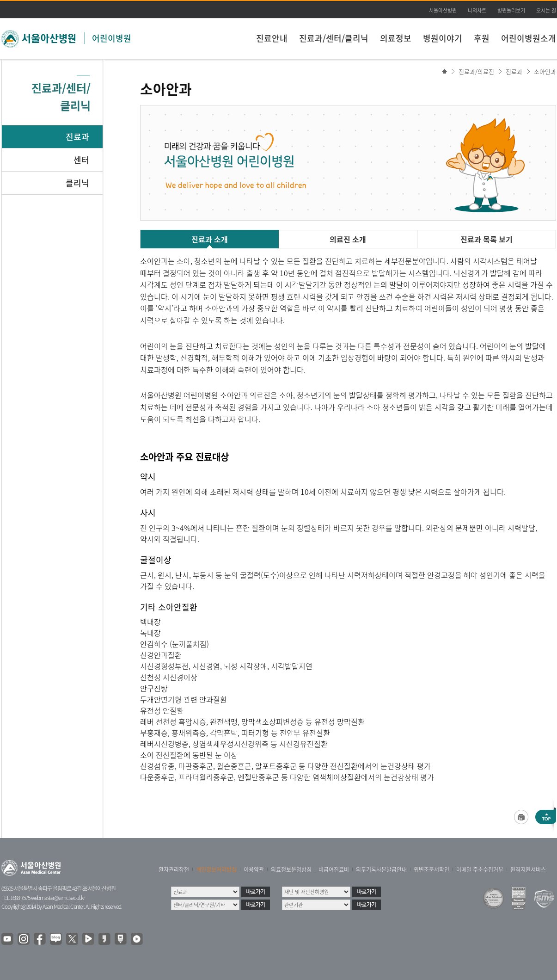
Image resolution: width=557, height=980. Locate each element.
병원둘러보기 (511, 10)
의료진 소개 (348, 239)
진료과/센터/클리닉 (334, 38)
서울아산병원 (443, 10)
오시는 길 (546, 10)
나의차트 (477, 10)
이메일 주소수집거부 (480, 869)
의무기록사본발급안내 (381, 869)
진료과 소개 (210, 239)
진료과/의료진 (476, 71)
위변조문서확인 (432, 869)
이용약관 (254, 869)
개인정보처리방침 (216, 869)
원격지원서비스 (528, 869)
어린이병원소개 (529, 38)
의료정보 (396, 38)
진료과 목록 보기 (487, 239)
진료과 (77, 137)
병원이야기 (443, 38)
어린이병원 (112, 38)
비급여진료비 (334, 869)
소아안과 (545, 71)
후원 (482, 38)
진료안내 (272, 38)
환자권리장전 (174, 869)
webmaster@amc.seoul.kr (58, 898)
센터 (81, 160)
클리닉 (77, 183)
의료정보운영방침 (291, 869)
